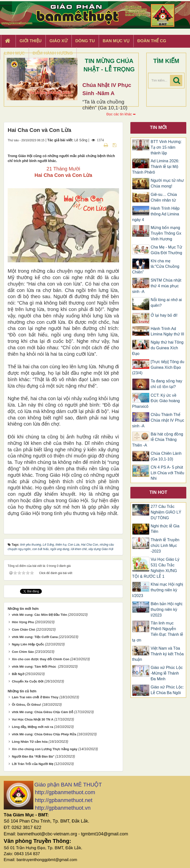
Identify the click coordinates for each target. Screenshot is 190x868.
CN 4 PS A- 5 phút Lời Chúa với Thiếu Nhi (167, 473)
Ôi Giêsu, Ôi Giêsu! (26, 705)
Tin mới (158, 127)
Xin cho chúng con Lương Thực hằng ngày (45, 749)
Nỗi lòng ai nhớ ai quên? (166, 303)
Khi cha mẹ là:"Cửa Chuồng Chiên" (156, 267)
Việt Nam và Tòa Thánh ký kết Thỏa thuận (158, 654)
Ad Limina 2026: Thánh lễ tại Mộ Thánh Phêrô (156, 167)
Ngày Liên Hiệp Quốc (28, 644)
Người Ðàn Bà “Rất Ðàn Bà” (33, 756)
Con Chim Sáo (23, 652)
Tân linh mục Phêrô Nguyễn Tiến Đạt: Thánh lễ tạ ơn (158, 632)
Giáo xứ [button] (59, 41)
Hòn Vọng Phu (23, 622)
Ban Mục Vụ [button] (116, 41)
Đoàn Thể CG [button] (152, 41)
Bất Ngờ (18, 674)
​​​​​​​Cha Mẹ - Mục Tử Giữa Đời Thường (166, 250)
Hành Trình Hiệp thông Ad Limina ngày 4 (156, 214)
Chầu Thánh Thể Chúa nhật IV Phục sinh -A (158, 420)
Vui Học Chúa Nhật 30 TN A (33, 719)
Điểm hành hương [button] (53, 53)
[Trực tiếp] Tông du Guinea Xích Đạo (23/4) (158, 367)
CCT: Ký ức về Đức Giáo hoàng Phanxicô (156, 401)
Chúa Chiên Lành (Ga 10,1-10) (166, 456)
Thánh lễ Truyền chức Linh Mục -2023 (165, 546)
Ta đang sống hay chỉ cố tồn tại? (166, 384)
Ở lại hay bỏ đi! (164, 315)
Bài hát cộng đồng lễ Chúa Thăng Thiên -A (158, 440)
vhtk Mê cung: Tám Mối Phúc (35, 667)
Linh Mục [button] (14, 53)
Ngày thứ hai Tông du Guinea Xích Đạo (158, 348)
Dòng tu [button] (85, 41)
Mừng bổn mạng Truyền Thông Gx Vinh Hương (166, 233)
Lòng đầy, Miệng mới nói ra (33, 727)
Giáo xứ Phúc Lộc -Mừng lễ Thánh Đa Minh (167, 673)
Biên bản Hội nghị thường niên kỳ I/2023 (166, 610)
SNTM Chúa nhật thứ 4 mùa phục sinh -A (157, 286)
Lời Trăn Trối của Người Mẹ (33, 764)
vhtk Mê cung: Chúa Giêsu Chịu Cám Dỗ (43, 712)
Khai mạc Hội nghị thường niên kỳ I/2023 (158, 590)
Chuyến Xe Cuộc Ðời (28, 681)
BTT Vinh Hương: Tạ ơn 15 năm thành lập (166, 147)
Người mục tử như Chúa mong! (167, 183)
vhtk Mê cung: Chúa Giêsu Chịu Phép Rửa (44, 734)
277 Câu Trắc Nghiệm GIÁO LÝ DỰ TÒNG (166, 512)
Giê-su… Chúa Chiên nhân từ (164, 197)
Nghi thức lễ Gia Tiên (165, 529)
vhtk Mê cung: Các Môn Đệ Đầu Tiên (39, 615)
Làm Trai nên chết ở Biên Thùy (35, 697)
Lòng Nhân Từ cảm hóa (30, 742)
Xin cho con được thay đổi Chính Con (41, 659)
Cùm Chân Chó (24, 630)
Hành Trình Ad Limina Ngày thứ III (167, 331)
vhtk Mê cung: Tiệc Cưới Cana (35, 637)
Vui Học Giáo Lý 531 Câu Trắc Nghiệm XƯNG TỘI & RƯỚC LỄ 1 (156, 568)
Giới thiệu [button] (31, 41)
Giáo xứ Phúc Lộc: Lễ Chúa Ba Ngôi (167, 690)
